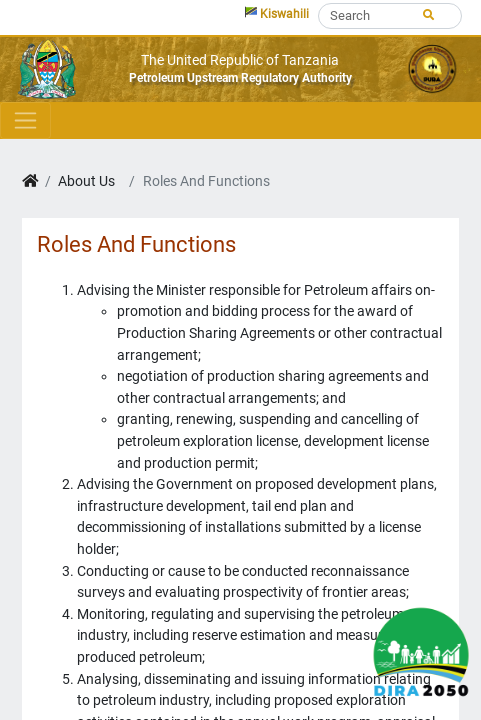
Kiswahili (277, 13)
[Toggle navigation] (25, 120)
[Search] (390, 16)
